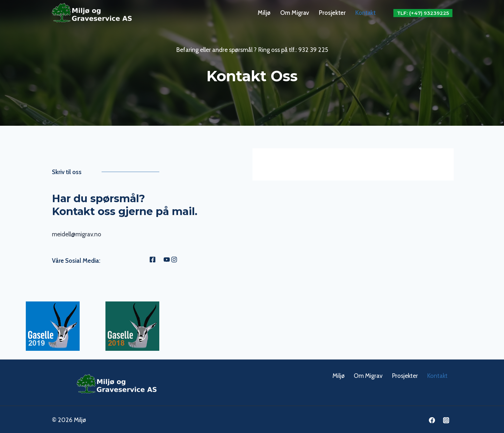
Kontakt (366, 13)
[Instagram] (446, 419)
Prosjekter (332, 13)
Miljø (264, 13)
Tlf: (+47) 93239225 (423, 13)
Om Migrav (295, 13)
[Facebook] (432, 419)
